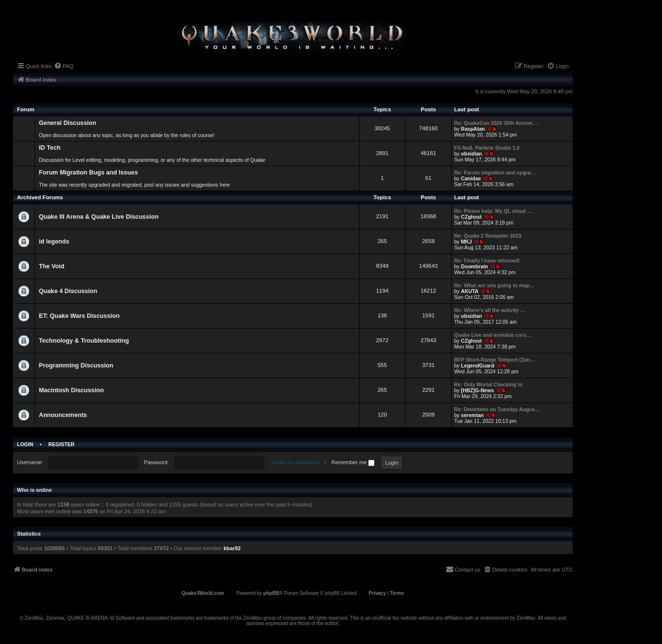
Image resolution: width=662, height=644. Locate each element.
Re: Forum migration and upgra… (495, 173)
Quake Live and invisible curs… (493, 335)
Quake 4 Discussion (68, 291)
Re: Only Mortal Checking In (488, 384)
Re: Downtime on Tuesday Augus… (497, 409)
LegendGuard (478, 366)
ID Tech (50, 148)
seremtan (472, 415)
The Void (52, 266)
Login (25, 444)
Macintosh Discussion (71, 390)
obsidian (471, 154)
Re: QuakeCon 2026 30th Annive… (496, 123)
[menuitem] (64, 66)
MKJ (466, 242)
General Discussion (68, 123)
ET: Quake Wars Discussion (79, 316)
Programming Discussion (76, 366)
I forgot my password (294, 462)
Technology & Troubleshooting (84, 341)
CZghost (471, 217)
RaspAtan (473, 129)
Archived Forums (40, 197)
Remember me (353, 462)
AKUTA (470, 291)
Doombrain (475, 266)
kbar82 (232, 548)
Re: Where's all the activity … (490, 310)
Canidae (471, 178)
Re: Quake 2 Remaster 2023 (488, 236)
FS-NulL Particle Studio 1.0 (487, 148)
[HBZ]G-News (477, 390)
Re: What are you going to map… (494, 285)
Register (62, 444)
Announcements (63, 415)
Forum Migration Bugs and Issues (88, 173)
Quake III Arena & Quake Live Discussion (99, 217)
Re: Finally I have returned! (487, 261)
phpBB (271, 593)
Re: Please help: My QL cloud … (493, 211)
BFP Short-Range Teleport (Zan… (495, 360)
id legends (54, 242)
